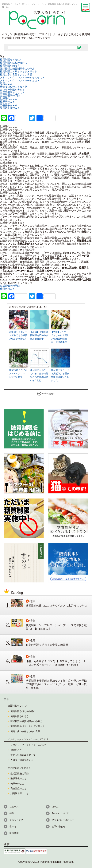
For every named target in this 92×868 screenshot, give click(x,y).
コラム (55, 807)
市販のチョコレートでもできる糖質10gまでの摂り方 (18, 335)
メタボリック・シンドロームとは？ (20, 81)
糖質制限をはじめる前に (14, 63)
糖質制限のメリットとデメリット (19, 71)
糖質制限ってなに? (11, 60)
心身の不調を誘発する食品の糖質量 (47, 645)
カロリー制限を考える (12, 90)
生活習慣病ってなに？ (12, 92)
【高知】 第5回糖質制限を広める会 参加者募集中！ (39, 335)
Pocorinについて (60, 813)
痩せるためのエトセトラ (14, 87)
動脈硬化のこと (9, 98)
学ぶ (6, 699)
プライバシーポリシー (63, 820)
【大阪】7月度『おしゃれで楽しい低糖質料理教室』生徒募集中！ (60, 337)
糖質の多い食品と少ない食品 (16, 74)
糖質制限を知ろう (10, 66)
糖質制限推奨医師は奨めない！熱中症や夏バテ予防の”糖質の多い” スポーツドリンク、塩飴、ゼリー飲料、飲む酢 (56, 684)
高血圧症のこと (9, 105)
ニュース (14, 807)
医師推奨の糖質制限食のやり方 (17, 69)
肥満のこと (6, 84)
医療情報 (14, 833)
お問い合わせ (59, 827)
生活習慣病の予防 (10, 95)
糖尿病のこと (7, 102)
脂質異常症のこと (10, 108)
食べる (13, 827)
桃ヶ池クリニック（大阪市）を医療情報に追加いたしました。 (60, 375)
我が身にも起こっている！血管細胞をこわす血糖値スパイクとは (39, 375)
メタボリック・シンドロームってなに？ (22, 77)
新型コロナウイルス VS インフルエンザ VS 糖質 (18, 374)
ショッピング (16, 820)
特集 (12, 813)
